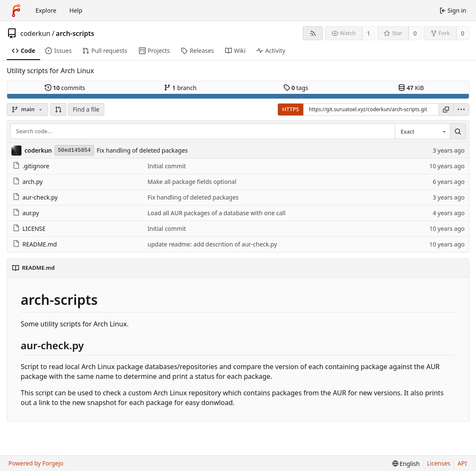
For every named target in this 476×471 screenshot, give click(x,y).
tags (296, 88)
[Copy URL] (446, 110)
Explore (46, 10)
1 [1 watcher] (369, 33)
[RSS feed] (313, 33)
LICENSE (29, 229)
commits (65, 88)
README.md (35, 244)
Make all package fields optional (192, 182)
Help (76, 10)
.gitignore (31, 166)
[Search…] (458, 131)
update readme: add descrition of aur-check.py (212, 244)
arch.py (28, 182)
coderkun (35, 33)
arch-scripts (75, 33)
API (462, 463)
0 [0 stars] (415, 33)
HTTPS (291, 109)
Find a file (86, 109)
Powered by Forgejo (36, 463)
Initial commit (167, 166)
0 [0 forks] (462, 33)
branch (180, 88)
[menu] (461, 110)
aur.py (26, 213)
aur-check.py (35, 197)
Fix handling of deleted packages (142, 150)
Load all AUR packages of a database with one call (216, 213)
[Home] (16, 11)
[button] (58, 110)
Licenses (439, 463)
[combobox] (422, 131)
